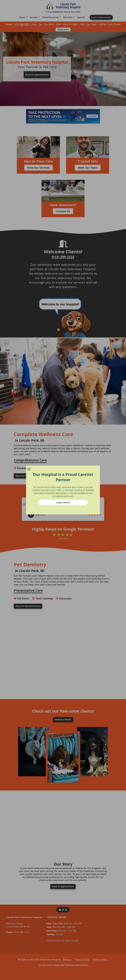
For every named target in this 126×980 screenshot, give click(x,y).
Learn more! (63, 502)
